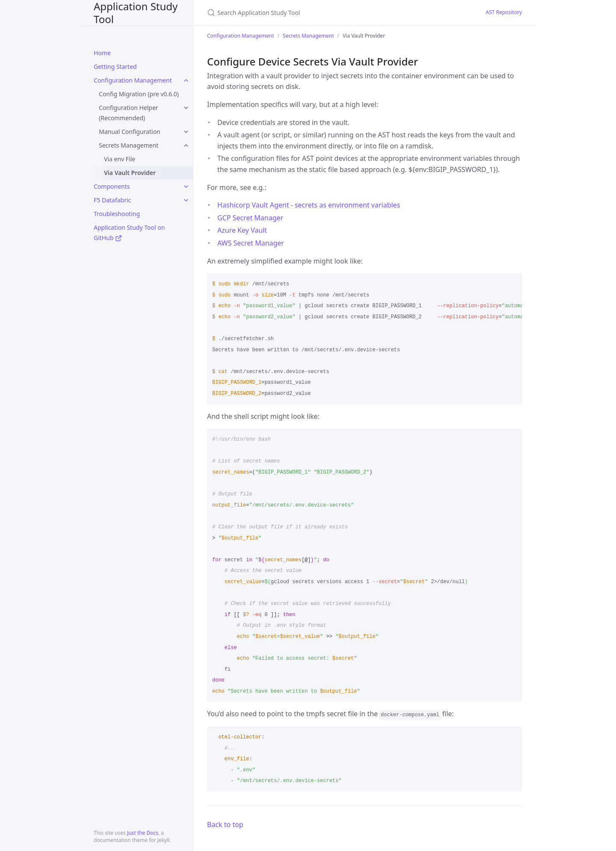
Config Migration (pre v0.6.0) (139, 94)
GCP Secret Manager (250, 218)
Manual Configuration (130, 132)
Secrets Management (129, 145)
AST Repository (504, 12)
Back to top (225, 824)
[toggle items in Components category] (186, 187)
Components (112, 186)
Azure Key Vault (242, 230)
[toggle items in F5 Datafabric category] (186, 200)
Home (102, 53)
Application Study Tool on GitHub (129, 233)
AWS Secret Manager (251, 243)
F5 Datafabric (112, 200)
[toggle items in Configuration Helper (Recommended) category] (186, 108)
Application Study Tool (136, 13)
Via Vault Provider (130, 173)
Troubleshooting (117, 214)
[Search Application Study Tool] (308, 13)
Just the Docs (143, 833)
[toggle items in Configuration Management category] (186, 80)
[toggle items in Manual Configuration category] (186, 132)
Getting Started (115, 67)
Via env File (120, 159)
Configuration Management (133, 80)
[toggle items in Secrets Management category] (186, 145)
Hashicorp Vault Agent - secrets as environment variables (309, 205)
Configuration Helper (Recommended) (129, 113)
